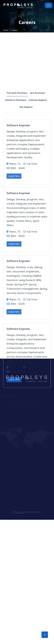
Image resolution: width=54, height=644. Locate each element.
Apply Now (14, 206)
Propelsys (19, 512)
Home (6, 30)
